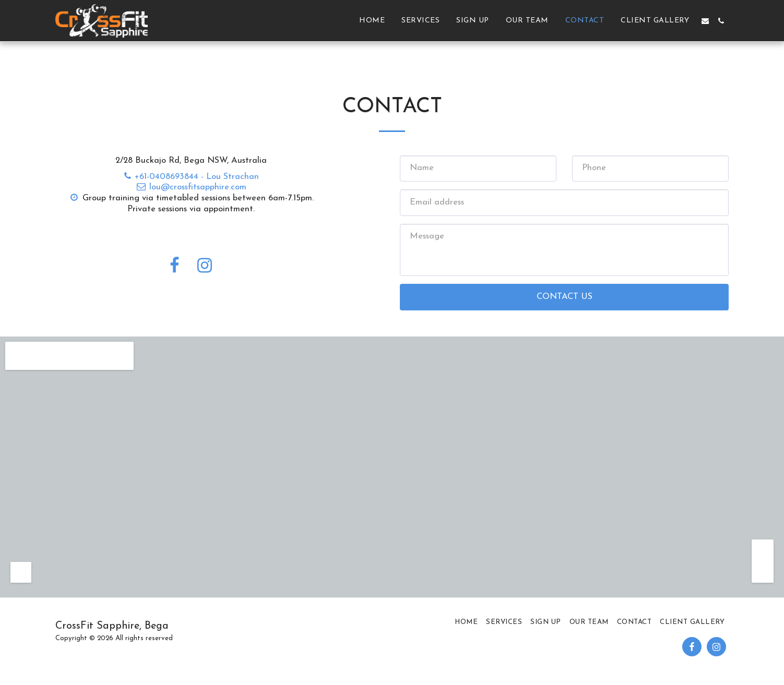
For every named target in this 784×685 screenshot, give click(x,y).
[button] (705, 21)
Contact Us (565, 297)
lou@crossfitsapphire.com (191, 187)
